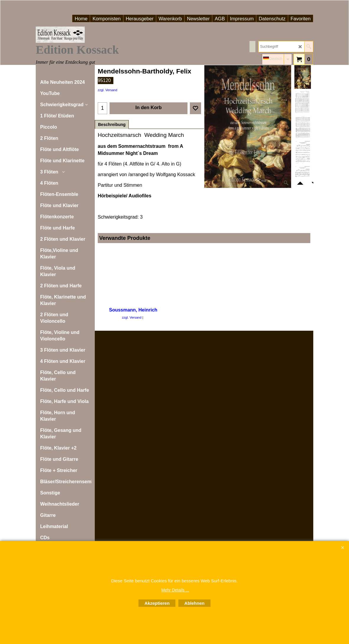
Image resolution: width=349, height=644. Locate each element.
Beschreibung (112, 124)
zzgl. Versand (107, 90)
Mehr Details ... (175, 590)
